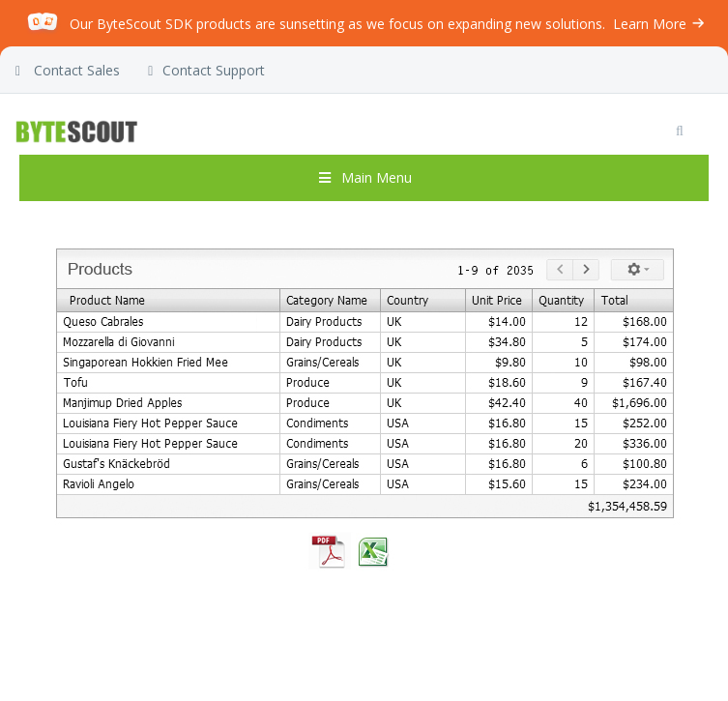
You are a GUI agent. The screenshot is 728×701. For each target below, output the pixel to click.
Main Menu (364, 177)
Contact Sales (68, 71)
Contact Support (206, 71)
